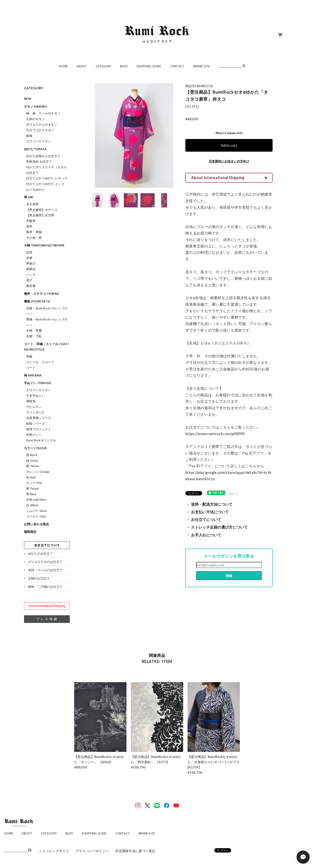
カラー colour (35, 448)
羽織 (29, 356)
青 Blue (31, 494)
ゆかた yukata (35, 149)
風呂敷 (31, 286)
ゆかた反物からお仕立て (43, 156)
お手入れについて (206, 535)
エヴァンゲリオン (39, 141)
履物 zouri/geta (37, 301)
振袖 (29, 136)
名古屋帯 (32, 204)
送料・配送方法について (212, 504)
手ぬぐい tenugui (38, 383)
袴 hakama (33, 375)
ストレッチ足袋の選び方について (219, 527)
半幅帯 (31, 221)
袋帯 (29, 226)
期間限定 (30, 532)
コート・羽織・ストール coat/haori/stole (46, 347)
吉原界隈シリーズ (39, 418)
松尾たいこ (34, 435)
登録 (229, 576)
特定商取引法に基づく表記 (135, 851)
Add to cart (229, 145)
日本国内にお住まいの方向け (229, 161)
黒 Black (32, 455)
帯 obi (29, 197)
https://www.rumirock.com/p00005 (215, 434)
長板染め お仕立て (39, 161)
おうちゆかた (36, 190)
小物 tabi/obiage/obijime (44, 245)
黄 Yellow (32, 466)
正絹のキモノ (36, 119)
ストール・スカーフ (40, 362)
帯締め (31, 269)
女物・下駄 (34, 336)
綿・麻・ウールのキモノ (43, 113)
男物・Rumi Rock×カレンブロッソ (47, 322)
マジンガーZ (35, 412)
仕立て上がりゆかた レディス (47, 178)
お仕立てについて (206, 520)
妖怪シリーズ (36, 424)
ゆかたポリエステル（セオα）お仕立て (47, 170)
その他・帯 (34, 238)
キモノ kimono (36, 107)
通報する (234, 494)
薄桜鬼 (31, 401)
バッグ (31, 275)
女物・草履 (34, 331)
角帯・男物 (34, 232)
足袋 (29, 252)
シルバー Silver (37, 511)
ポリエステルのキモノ (42, 125)
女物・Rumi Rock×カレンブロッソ (47, 311)
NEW (28, 99)
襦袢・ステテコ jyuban (41, 294)
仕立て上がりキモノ (40, 130)
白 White (32, 505)
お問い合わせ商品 (36, 524)
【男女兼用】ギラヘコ (42, 210)
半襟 (29, 258)
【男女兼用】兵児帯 (40, 215)
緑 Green (32, 461)
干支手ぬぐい (36, 396)
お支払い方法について (210, 512)
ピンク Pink (34, 483)
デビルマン (34, 407)
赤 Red (31, 477)
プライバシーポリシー (92, 851)
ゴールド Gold (36, 516)
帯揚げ (31, 263)
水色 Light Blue (36, 500)
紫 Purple (32, 488)
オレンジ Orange (38, 472)
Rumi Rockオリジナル (41, 440)
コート (31, 368)
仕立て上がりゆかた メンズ (45, 184)
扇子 (29, 280)
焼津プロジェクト (39, 429)
